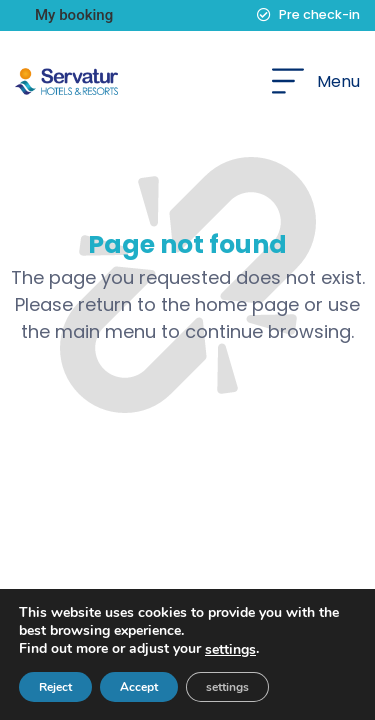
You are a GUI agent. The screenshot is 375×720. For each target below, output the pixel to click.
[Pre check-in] (264, 15)
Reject (55, 687)
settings (230, 650)
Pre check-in (319, 14)
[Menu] (288, 81)
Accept (139, 687)
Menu (338, 81)
